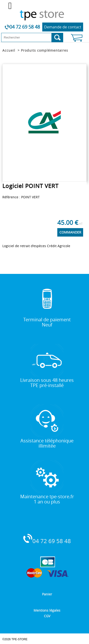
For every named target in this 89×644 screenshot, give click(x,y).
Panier (47, 594)
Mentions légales (47, 610)
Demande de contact (63, 27)
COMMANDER (70, 232)
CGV (47, 616)
